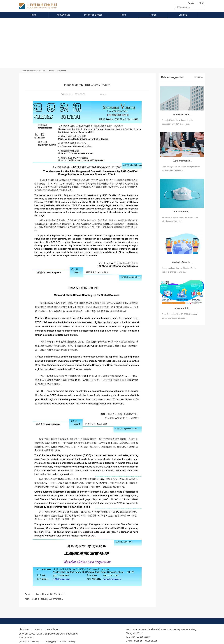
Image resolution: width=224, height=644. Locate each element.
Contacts (183, 15)
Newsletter (62, 71)
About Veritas (63, 15)
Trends (153, 15)
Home (34, 15)
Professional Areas (93, 15)
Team (123, 15)
